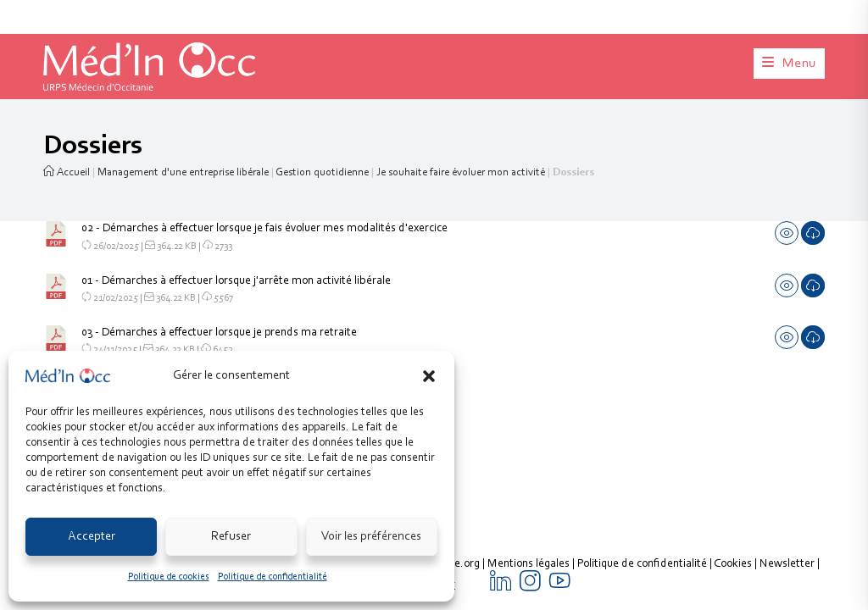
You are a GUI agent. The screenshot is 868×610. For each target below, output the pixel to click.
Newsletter (787, 400)
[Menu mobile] (789, 64)
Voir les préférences (371, 537)
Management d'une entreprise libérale (183, 172)
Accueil (67, 172)
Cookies (733, 400)
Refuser (231, 537)
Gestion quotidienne (322, 172)
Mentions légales (529, 400)
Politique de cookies (169, 577)
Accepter (92, 537)
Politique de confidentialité (273, 577)
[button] (429, 376)
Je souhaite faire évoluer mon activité (461, 172)
